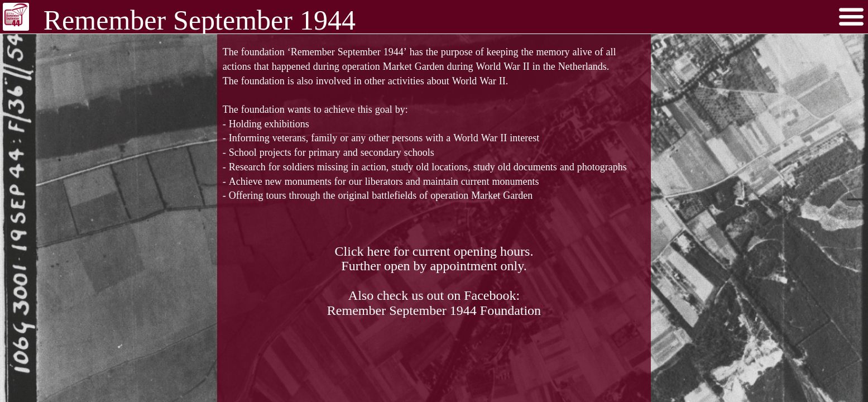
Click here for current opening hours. (434, 251)
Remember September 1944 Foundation (434, 310)
